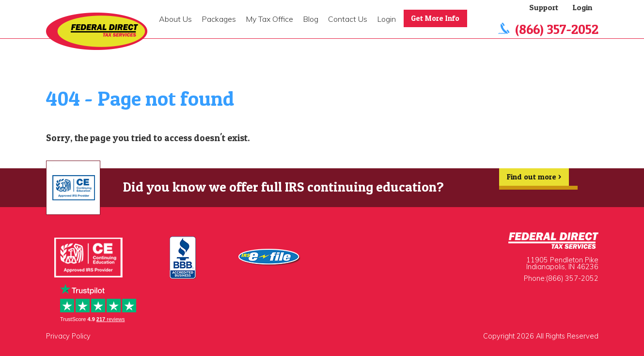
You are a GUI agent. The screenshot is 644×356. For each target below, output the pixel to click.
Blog (311, 19)
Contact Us (348, 19)
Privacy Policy (68, 336)
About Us (175, 19)
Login (386, 19)
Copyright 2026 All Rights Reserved (541, 336)
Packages (219, 19)
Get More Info (436, 18)
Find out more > (534, 179)
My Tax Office (269, 19)
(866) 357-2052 (557, 29)
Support (544, 7)
